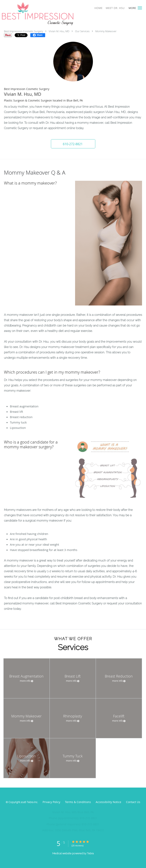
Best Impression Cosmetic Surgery (23, 31)
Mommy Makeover (106, 31)
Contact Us (133, 802)
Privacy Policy (51, 802)
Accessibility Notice (108, 802)
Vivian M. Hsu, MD (59, 31)
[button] (140, 8)
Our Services (82, 31)
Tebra (90, 853)
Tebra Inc (32, 802)
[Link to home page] (51, 14)
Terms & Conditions (78, 802)
